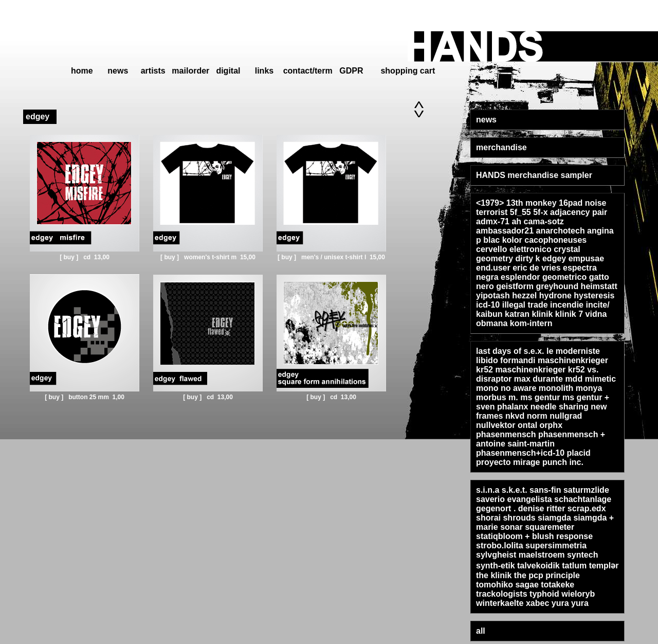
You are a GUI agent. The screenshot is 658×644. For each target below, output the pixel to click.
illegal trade (525, 305)
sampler (577, 175)
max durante (538, 379)
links (264, 71)
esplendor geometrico (544, 277)
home (82, 71)
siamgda (554, 518)
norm (537, 416)
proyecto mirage (508, 462)
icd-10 (488, 305)
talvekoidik (538, 566)
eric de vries (536, 268)
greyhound (557, 286)
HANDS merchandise (517, 175)
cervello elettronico (514, 249)
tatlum (574, 566)
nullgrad (566, 416)
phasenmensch (506, 434)
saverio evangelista (514, 499)
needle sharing (560, 407)
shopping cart (408, 71)
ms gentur (540, 397)
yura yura (570, 603)
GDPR (351, 71)
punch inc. (563, 462)
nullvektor (496, 425)
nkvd (515, 416)
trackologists (502, 594)
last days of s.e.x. (510, 351)
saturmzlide (586, 490)
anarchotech (561, 231)
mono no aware (506, 388)
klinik (543, 314)
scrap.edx (587, 508)
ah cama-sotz (537, 221)
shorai (488, 518)
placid (579, 453)
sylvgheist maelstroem (522, 555)
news (118, 71)
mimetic (600, 379)
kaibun (489, 314)
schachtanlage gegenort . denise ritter (544, 504)
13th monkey (532, 203)
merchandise (501, 147)
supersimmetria (556, 545)
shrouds (519, 518)
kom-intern (531, 323)
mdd (574, 379)
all (481, 631)
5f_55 (520, 212)
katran (517, 314)
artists (153, 71)
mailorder (190, 71)
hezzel (524, 296)
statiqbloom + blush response (534, 536)
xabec (537, 603)
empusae (586, 258)
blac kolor (503, 240)
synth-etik (496, 566)
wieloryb (578, 594)
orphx (551, 425)
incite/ (597, 305)
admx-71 (493, 221)
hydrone (555, 296)
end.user (493, 268)
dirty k (527, 258)
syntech (582, 555)
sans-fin (545, 490)
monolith (556, 388)
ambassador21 (505, 231)
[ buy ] (70, 257)
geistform (515, 286)
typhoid (544, 594)
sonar (511, 527)
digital (228, 71)
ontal (527, 425)
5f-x (540, 212)
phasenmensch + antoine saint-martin (541, 439)
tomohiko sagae (507, 585)
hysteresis (594, 296)
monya (589, 388)
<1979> (490, 203)
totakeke (558, 585)
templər (604, 566)
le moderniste (573, 351)
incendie (567, 305)
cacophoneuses (555, 240)
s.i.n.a (488, 490)
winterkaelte (500, 603)
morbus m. (497, 397)
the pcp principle (547, 575)
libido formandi (506, 360)
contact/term (308, 71)
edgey (554, 258)
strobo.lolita (500, 545)
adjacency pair (579, 212)
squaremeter (550, 527)
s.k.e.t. (515, 490)
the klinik (494, 575)
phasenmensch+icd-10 (520, 453)
